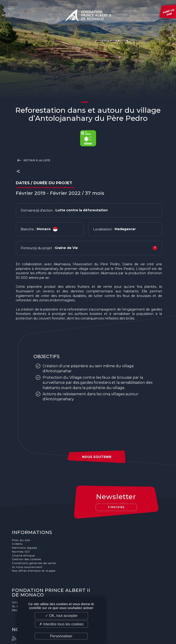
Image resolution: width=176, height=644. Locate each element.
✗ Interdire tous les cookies (61, 624)
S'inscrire (117, 507)
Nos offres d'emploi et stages (34, 571)
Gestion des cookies (27, 560)
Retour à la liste (33, 160)
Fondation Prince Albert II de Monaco (88, 16)
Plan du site (21, 540)
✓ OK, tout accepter (61, 616)
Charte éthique (24, 556)
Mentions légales (25, 548)
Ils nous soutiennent (28, 567)
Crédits (18, 544)
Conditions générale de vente (34, 563)
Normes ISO (21, 552)
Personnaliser (61, 636)
